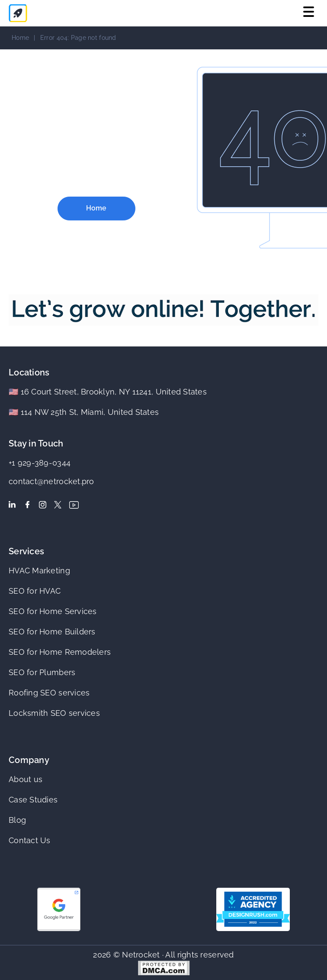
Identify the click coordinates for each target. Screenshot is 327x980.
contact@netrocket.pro (51, 481)
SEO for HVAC (35, 591)
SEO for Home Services (53, 611)
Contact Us (30, 840)
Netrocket (141, 955)
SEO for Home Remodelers (60, 652)
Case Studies (33, 800)
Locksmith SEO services (54, 713)
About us (26, 779)
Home (20, 38)
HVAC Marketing (39, 571)
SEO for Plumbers (42, 672)
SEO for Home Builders (52, 632)
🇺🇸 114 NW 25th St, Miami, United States (84, 412)
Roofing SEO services (49, 693)
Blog (17, 820)
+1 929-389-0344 (40, 463)
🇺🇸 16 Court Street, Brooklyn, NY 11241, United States (108, 392)
